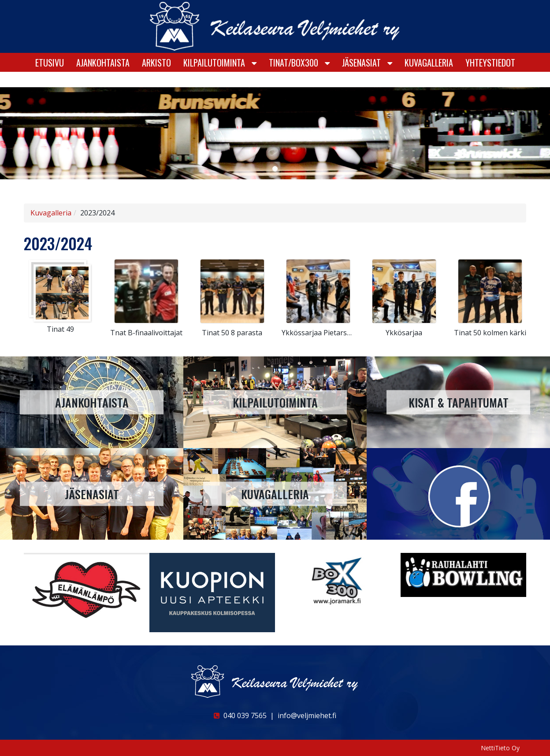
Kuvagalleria (429, 78)
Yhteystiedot (490, 78)
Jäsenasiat (361, 78)
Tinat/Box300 (294, 78)
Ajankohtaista (103, 78)
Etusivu (50, 78)
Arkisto (156, 78)
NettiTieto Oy (500, 748)
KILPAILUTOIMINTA (214, 78)
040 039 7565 (240, 715)
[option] (87, 590)
